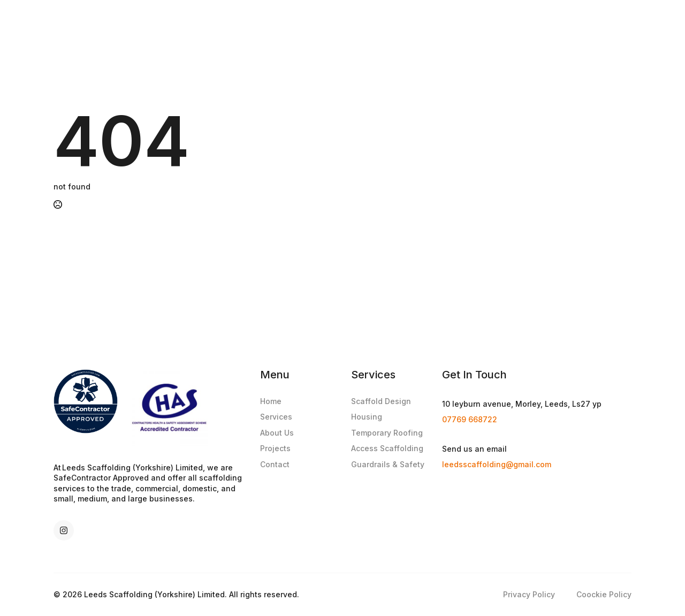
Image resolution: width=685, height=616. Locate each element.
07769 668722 (470, 419)
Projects (275, 448)
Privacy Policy (529, 594)
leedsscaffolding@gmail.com (497, 464)
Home (271, 401)
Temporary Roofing (387, 433)
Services (276, 417)
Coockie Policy (604, 594)
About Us (277, 433)
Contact (275, 464)
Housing (367, 417)
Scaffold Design (381, 401)
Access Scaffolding (387, 448)
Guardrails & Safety (388, 464)
